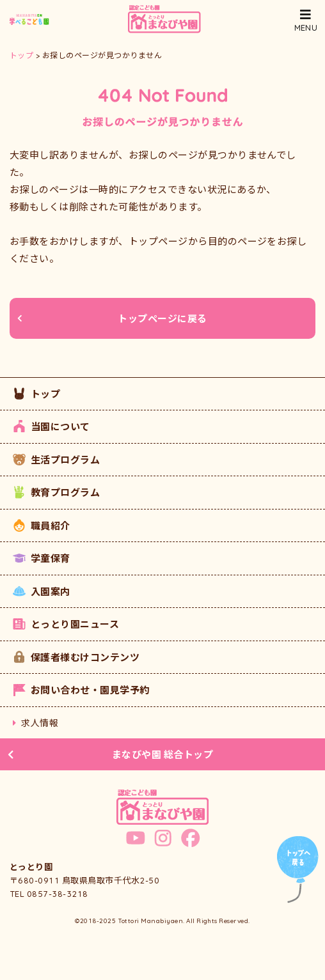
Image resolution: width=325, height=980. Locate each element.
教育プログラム (56, 492)
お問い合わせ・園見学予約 (81, 690)
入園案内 (42, 591)
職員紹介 (42, 525)
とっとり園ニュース (66, 624)
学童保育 (42, 558)
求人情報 (36, 722)
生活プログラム (56, 460)
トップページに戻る (112, 318)
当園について (52, 426)
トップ (36, 394)
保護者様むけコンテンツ (76, 657)
